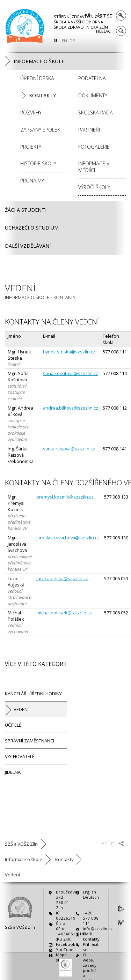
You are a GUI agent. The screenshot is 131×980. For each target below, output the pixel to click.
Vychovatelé (20, 756)
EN (64, 41)
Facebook (64, 944)
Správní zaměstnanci (30, 741)
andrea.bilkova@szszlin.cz (71, 408)
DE (72, 41)
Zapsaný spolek (40, 130)
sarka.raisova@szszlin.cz (69, 449)
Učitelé (13, 725)
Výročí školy (94, 187)
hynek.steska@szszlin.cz (69, 352)
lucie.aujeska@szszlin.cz (62, 578)
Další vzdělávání (28, 246)
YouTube (64, 949)
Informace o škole (39, 61)
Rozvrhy (31, 113)
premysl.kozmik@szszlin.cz (65, 497)
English (89, 892)
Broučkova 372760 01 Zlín (64, 900)
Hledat (104, 31)
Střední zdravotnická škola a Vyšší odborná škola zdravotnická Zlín (81, 22)
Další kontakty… (91, 936)
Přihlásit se (99, 16)
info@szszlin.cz (91, 929)
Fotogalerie (94, 147)
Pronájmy (32, 181)
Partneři (89, 130)
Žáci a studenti (26, 210)
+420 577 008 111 (91, 918)
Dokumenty (93, 95)
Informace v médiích (94, 167)
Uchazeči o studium (32, 228)
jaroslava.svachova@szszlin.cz (68, 538)
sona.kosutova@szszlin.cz (71, 373)
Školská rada (96, 113)
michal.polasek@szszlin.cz (64, 613)
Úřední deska (37, 78)
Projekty (31, 147)
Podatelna (92, 78)
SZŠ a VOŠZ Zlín (20, 927)
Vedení (21, 709)
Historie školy (38, 163)
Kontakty (42, 95)
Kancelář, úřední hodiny (33, 694)
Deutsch (91, 897)
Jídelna (13, 772)
